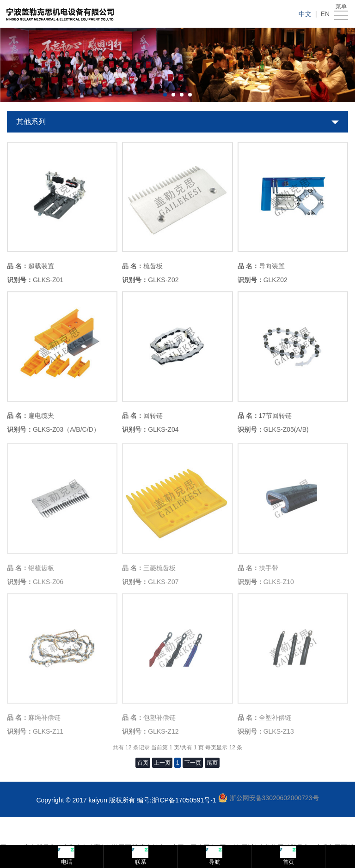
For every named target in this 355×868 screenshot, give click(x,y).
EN (325, 14)
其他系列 (31, 122)
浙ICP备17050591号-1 (184, 800)
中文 (305, 14)
